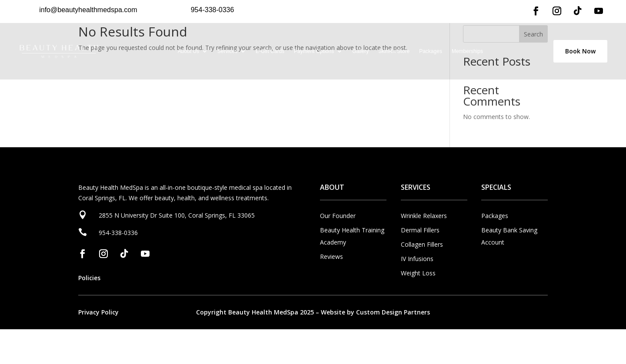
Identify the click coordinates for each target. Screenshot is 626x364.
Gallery (360, 51)
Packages (431, 51)
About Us (188, 51)
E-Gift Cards (270, 51)
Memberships (467, 51)
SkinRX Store (394, 51)
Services (227, 51)
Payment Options (314, 51)
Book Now (580, 51)
